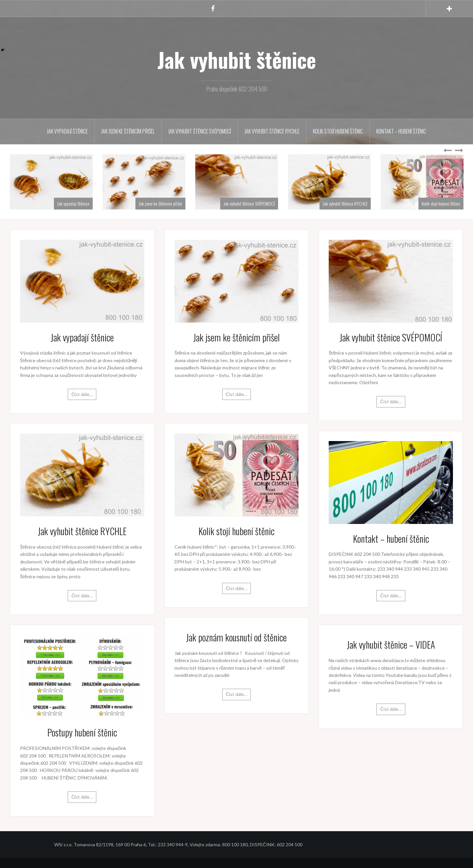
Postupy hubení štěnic (82, 732)
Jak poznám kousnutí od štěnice (236, 637)
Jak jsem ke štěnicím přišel (128, 131)
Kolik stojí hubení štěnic (338, 131)
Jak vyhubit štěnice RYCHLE (272, 131)
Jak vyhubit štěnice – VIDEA (391, 645)
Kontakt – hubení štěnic (401, 131)
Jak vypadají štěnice (67, 131)
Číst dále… (82, 394)
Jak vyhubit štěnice (237, 60)
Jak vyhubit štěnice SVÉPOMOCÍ (200, 131)
